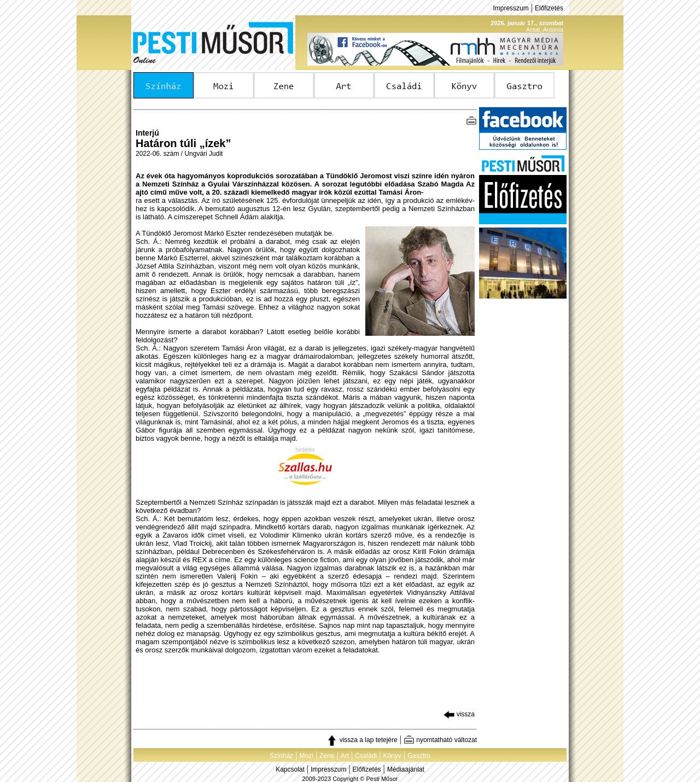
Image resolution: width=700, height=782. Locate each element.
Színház (281, 756)
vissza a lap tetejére (362, 740)
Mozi (307, 756)
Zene (327, 756)
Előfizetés (549, 8)
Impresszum (511, 8)
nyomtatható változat (440, 740)
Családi (366, 756)
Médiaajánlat (406, 769)
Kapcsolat (290, 769)
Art (345, 756)
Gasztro (419, 756)
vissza (459, 714)
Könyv (392, 756)
